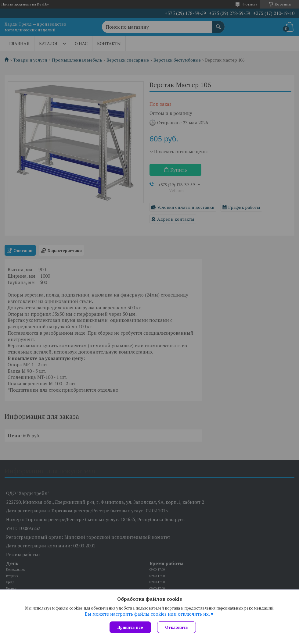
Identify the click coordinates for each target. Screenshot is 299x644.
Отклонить (177, 627)
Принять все (130, 627)
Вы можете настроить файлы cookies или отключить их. (147, 614)
